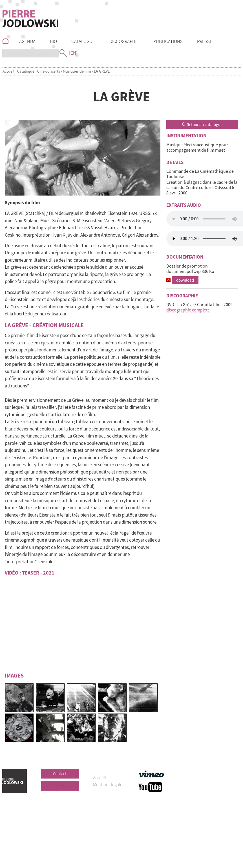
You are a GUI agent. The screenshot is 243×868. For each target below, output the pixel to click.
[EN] (73, 53)
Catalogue (26, 71)
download (185, 280)
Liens (60, 786)
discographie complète (188, 310)
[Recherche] (31, 53)
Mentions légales (109, 784)
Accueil (8, 71)
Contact (60, 774)
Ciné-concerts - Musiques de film (64, 71)
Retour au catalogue (202, 125)
